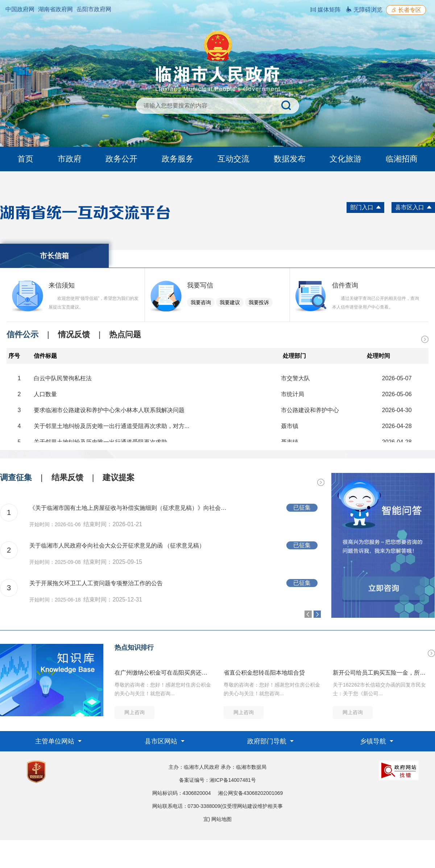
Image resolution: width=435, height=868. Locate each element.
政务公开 (121, 159)
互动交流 (233, 159)
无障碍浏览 (364, 10)
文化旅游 (345, 159)
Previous (308, 614)
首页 (25, 159)
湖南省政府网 (55, 9)
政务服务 (178, 159)
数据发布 (290, 159)
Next (317, 614)
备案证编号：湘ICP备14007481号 (217, 780)
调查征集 (16, 477)
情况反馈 (74, 334)
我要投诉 (259, 302)
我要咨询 (201, 302)
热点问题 (125, 334)
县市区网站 (162, 741)
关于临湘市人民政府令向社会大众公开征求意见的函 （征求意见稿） (117, 546)
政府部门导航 (268, 741)
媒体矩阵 (326, 10)
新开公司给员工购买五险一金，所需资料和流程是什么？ (381, 673)
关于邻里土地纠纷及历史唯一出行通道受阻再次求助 (100, 442)
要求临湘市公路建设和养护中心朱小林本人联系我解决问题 (109, 410)
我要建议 (230, 302)
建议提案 (119, 477)
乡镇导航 (374, 741)
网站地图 (221, 819)
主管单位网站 (56, 741)
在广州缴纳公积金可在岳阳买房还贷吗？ (163, 673)
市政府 (70, 159)
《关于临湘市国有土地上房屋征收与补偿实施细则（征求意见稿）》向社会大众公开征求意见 (130, 508)
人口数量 (45, 394)
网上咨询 (134, 712)
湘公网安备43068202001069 (250, 793)
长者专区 (406, 10)
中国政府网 (20, 9)
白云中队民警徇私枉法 (63, 378)
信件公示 (22, 334)
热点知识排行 (134, 647)
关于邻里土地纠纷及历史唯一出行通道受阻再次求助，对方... (111, 426)
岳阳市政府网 (94, 9)
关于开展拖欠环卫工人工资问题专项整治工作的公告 (96, 583)
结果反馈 (67, 477)
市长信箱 (54, 256)
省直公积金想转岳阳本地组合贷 (264, 673)
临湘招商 (402, 159)
